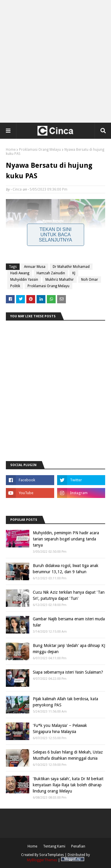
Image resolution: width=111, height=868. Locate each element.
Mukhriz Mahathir (60, 280)
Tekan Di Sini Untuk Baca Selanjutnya (56, 235)
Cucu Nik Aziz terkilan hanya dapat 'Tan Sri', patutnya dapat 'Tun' (69, 595)
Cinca (17, 189)
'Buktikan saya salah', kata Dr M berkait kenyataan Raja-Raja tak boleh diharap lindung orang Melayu (68, 785)
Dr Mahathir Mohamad (71, 267)
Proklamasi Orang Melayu (40, 150)
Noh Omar (90, 280)
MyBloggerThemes (42, 860)
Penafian (78, 846)
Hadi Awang (20, 273)
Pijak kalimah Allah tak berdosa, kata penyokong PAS (65, 702)
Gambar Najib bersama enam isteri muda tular (69, 622)
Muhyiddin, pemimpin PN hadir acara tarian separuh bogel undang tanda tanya (66, 539)
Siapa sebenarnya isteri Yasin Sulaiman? (68, 672)
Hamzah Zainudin (51, 273)
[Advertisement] (56, 61)
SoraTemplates (52, 855)
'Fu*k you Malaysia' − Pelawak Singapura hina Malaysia (60, 729)
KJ (74, 273)
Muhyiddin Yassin (24, 280)
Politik (15, 286)
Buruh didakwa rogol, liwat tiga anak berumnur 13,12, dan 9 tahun (66, 569)
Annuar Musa (35, 267)
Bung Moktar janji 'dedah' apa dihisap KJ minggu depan (69, 649)
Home (11, 150)
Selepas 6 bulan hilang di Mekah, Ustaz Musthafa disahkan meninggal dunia (68, 755)
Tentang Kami (54, 846)
